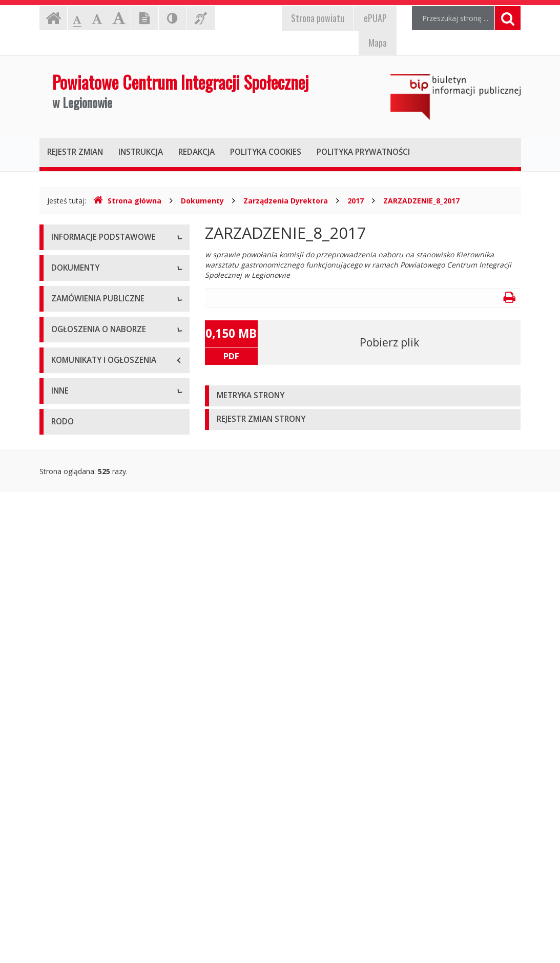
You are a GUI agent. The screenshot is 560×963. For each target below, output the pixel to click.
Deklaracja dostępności (90, 400)
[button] (363, 396)
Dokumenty (202, 201)
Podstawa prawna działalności (101, 454)
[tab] (363, 396)
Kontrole (66, 831)
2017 (356, 201)
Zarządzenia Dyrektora (286, 201)
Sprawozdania (75, 569)
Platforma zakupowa (86, 669)
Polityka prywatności (85, 546)
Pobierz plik (389, 342)
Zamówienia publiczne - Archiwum (108, 646)
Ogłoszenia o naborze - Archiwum (108, 746)
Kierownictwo (74, 354)
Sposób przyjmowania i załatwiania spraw (110, 859)
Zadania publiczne (81, 500)
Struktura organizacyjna (90, 308)
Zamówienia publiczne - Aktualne (106, 623)
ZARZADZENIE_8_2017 (421, 201)
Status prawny (75, 285)
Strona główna (127, 201)
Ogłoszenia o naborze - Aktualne (106, 723)
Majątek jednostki (81, 377)
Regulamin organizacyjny (92, 477)
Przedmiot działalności (89, 331)
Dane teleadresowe (84, 262)
